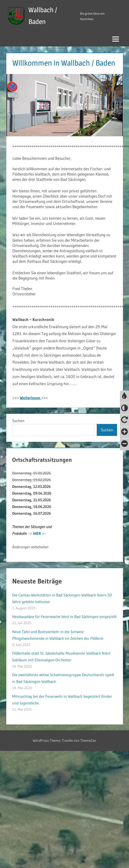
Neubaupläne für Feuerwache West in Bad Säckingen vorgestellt (64, 617)
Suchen (18, 421)
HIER (37, 533)
